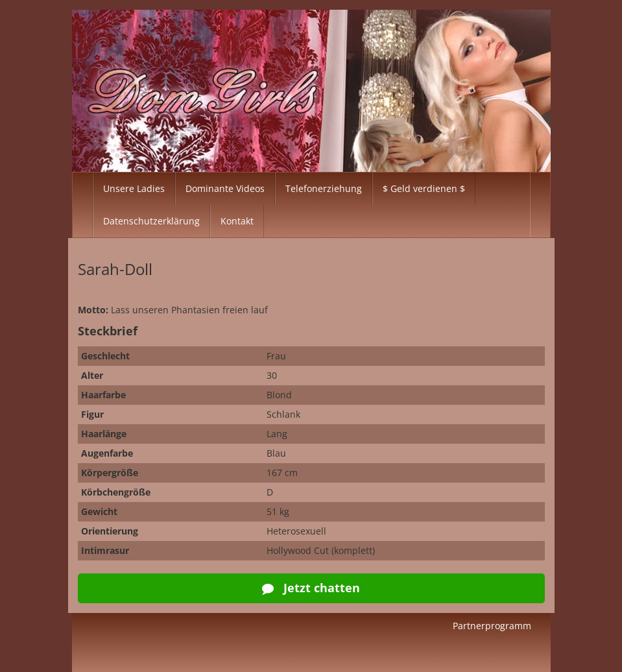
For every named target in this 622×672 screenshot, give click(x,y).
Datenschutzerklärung (151, 221)
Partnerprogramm (492, 626)
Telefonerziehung (324, 188)
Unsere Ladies (134, 188)
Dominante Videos (225, 188)
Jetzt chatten (311, 588)
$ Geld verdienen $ (424, 188)
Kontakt (237, 221)
